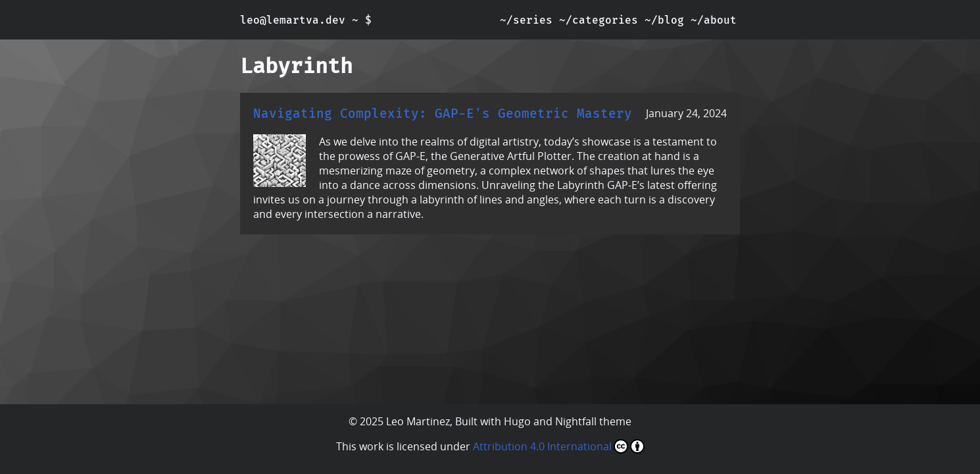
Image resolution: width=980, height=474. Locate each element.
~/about (714, 20)
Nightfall (576, 421)
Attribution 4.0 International (559, 446)
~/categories (599, 20)
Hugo (517, 421)
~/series (526, 20)
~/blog (664, 20)
